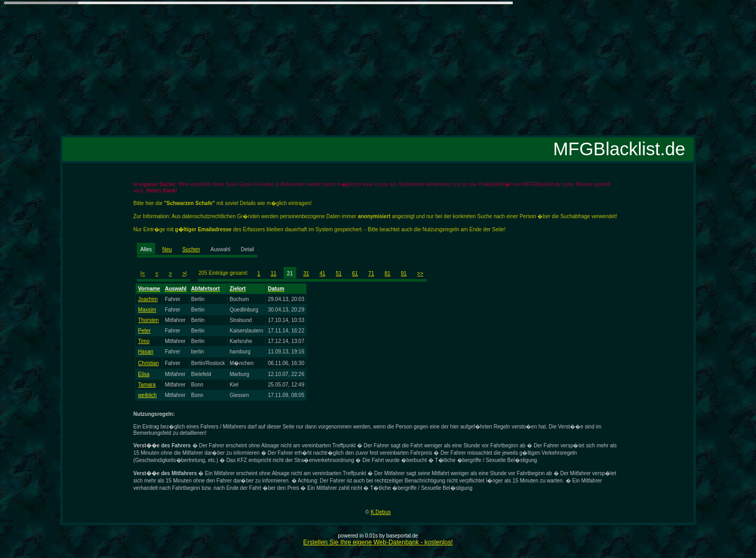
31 (306, 273)
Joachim (148, 299)
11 (273, 273)
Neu (167, 249)
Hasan (145, 352)
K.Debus (381, 512)
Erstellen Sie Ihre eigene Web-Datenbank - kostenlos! (378, 542)
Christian (148, 363)
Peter (144, 331)
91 (404, 273)
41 (322, 273)
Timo (144, 341)
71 (371, 273)
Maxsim (147, 310)
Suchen (191, 249)
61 (355, 273)
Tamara (147, 385)
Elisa (144, 374)
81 (388, 273)
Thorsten (148, 320)
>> (420, 273)
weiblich (147, 395)
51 (338, 273)
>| (185, 273)
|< (143, 273)
